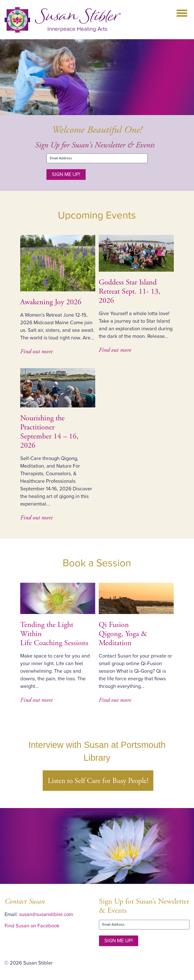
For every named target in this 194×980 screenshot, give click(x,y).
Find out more (36, 352)
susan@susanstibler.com (46, 914)
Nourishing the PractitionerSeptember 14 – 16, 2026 (49, 432)
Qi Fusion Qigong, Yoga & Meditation (123, 634)
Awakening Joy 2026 (51, 302)
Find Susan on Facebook (32, 926)
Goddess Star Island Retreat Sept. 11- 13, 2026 (130, 291)
